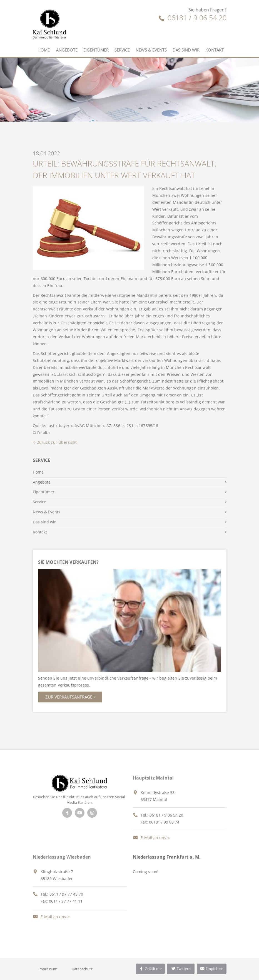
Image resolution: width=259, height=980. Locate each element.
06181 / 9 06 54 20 (193, 18)
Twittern (181, 969)
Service (122, 50)
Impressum (48, 969)
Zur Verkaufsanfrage (69, 697)
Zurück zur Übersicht (57, 442)
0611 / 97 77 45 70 (66, 894)
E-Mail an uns (150, 838)
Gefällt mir (150, 969)
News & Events (151, 50)
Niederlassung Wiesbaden (62, 857)
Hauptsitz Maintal (153, 778)
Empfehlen (212, 969)
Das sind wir (186, 50)
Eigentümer (96, 50)
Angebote (67, 50)
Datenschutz (82, 969)
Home (44, 50)
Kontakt (215, 50)
